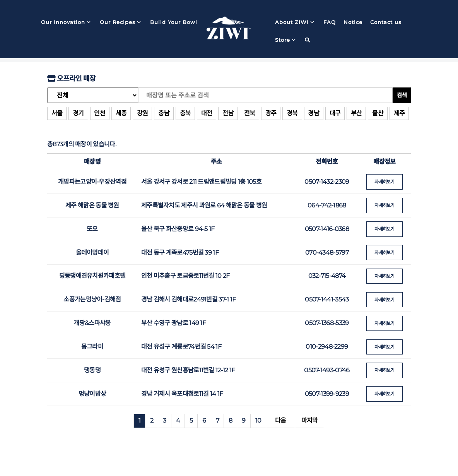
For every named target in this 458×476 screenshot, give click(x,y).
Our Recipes (121, 23)
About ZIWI (295, 23)
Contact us (386, 23)
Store (286, 41)
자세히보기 (385, 182)
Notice (353, 23)
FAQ (330, 23)
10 (258, 418)
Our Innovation (67, 23)
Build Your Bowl (174, 23)
